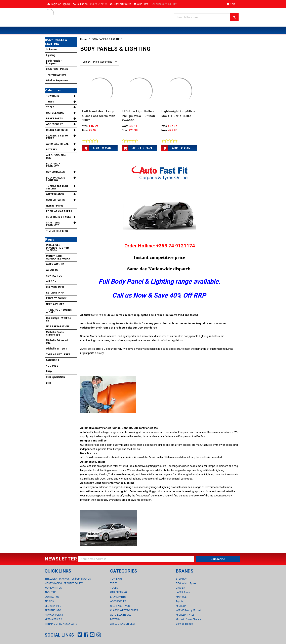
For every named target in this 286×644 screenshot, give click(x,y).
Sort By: (87, 62)
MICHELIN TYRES (185, 615)
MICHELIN (181, 606)
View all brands (184, 624)
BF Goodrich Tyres (186, 583)
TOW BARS (52, 96)
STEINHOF (181, 579)
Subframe (52, 50)
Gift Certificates (122, 4)
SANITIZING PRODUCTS (53, 224)
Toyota (180, 601)
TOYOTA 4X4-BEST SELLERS (57, 187)
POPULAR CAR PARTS (59, 211)
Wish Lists (142, 4)
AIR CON (51, 281)
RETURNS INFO (55, 293)
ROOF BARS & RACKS (59, 217)
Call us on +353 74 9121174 (92, 4)
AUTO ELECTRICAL (57, 144)
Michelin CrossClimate (189, 619)
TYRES (50, 102)
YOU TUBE (52, 366)
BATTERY (52, 150)
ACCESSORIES (55, 124)
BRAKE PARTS (54, 119)
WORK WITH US (55, 264)
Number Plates (55, 206)
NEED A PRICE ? (55, 304)
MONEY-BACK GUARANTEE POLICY (58, 257)
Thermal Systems (56, 75)
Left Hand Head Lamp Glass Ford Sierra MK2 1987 (99, 116)
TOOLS (50, 107)
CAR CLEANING (55, 113)
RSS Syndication (55, 377)
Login (54, 4)
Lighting (51, 55)
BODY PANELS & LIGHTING (107, 39)
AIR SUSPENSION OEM (56, 157)
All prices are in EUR (165, 4)
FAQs (49, 371)
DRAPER (180, 588)
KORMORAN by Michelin (189, 610)
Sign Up (66, 4)
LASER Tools (183, 592)
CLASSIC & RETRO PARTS (57, 137)
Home (84, 39)
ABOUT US (52, 270)
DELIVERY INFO (55, 287)
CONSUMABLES (55, 172)
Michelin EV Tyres (56, 349)
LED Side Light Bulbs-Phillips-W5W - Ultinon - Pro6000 (139, 116)
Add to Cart (103, 148)
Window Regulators (57, 81)
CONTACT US (54, 276)
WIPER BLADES (55, 194)
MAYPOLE (181, 597)
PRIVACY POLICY (56, 298)
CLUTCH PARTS (55, 200)
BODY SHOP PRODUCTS (53, 165)
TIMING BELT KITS (57, 231)
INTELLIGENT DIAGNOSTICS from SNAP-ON (58, 248)
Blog (49, 383)
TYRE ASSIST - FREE (58, 355)
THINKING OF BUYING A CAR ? (59, 311)
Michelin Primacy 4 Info (57, 342)
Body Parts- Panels (57, 69)
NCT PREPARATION (57, 327)
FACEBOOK (53, 360)
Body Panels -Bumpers (54, 62)
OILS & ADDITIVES (57, 130)
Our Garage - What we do (58, 319)
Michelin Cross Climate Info (55, 333)
